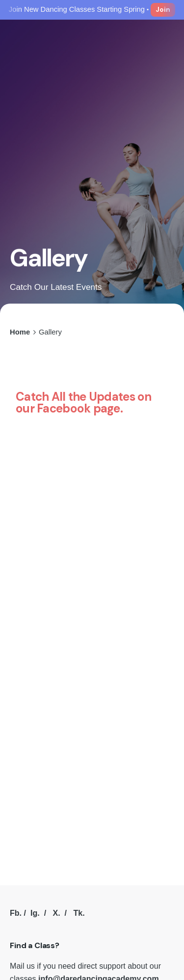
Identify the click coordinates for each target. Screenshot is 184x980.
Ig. (35, 913)
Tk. (79, 913)
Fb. (16, 913)
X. (56, 913)
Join (163, 10)
